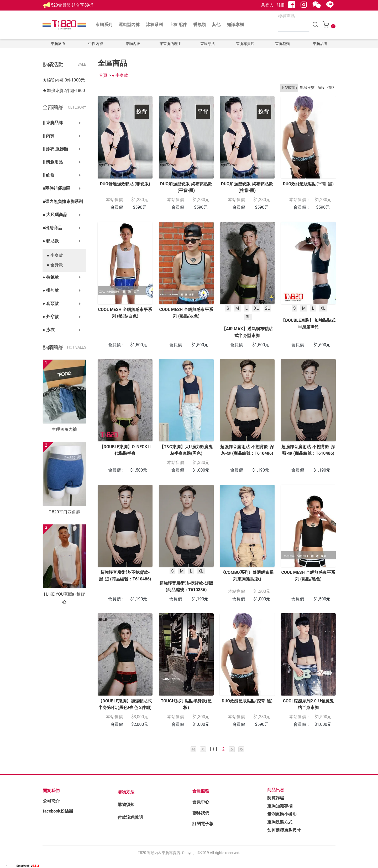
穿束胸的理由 (170, 44)
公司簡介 (51, 801)
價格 (331, 88)
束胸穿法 (208, 44)
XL (256, 308)
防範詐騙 (276, 798)
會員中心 (201, 802)
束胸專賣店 (245, 44)
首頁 (103, 75)
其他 (216, 25)
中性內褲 (96, 44)
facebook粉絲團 (58, 811)
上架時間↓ (289, 88)
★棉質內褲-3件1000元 (64, 80)
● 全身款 (55, 265)
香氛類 (199, 25)
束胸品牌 (320, 44)
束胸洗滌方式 (280, 822)
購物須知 (126, 805)
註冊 (281, 5)
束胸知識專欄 (280, 806)
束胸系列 (104, 25)
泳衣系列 (154, 25)
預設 (321, 88)
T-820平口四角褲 (64, 512)
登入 (267, 5)
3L (248, 317)
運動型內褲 (129, 25)
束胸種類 (282, 44)
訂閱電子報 (203, 824)
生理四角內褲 (64, 429)
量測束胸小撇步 (282, 814)
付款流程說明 (130, 817)
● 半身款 (55, 255)
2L (267, 308)
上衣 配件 (178, 25)
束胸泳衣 (58, 44)
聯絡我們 (201, 813)
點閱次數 (307, 88)
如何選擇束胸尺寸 (284, 830)
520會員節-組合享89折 (72, 5)
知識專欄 (235, 25)
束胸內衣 (133, 44)
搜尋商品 (286, 16)
